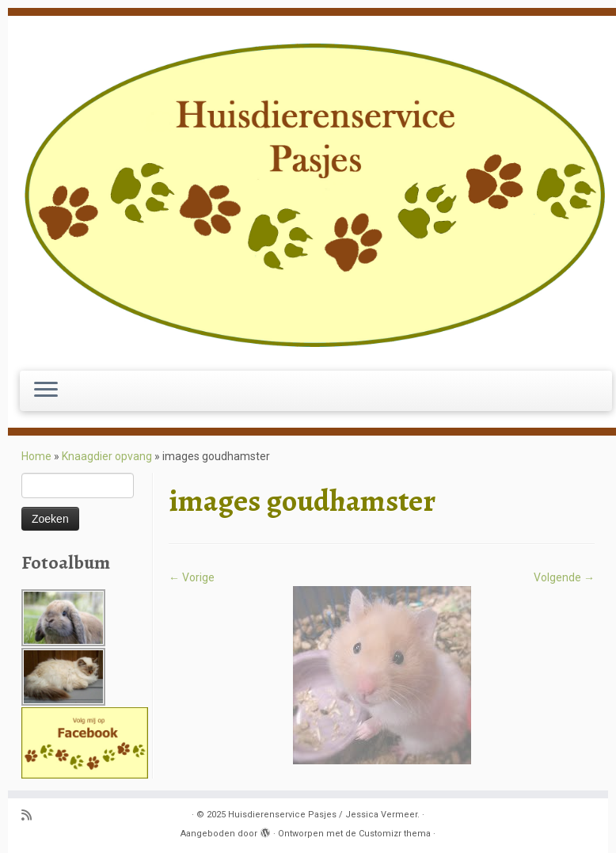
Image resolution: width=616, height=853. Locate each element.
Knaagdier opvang (107, 456)
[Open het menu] (46, 391)
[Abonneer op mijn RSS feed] (32, 816)
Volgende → (564, 577)
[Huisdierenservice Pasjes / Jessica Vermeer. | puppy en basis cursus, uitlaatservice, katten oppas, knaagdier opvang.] (316, 195)
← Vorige (192, 577)
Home (36, 456)
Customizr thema (395, 834)
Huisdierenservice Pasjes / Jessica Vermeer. (324, 815)
